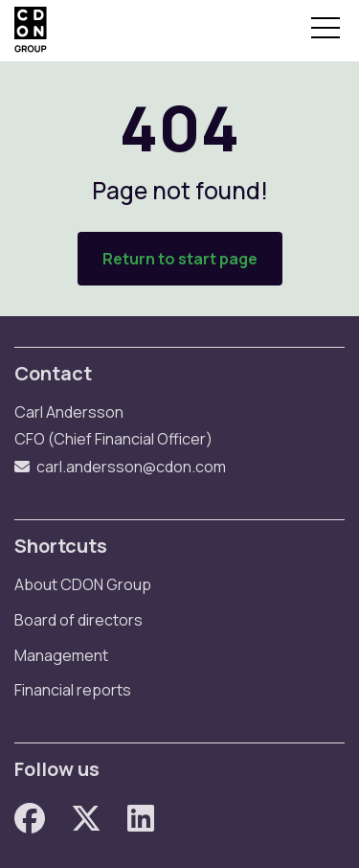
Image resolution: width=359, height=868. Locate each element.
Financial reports (73, 690)
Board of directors (79, 620)
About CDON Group (83, 584)
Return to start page (180, 259)
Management (61, 655)
